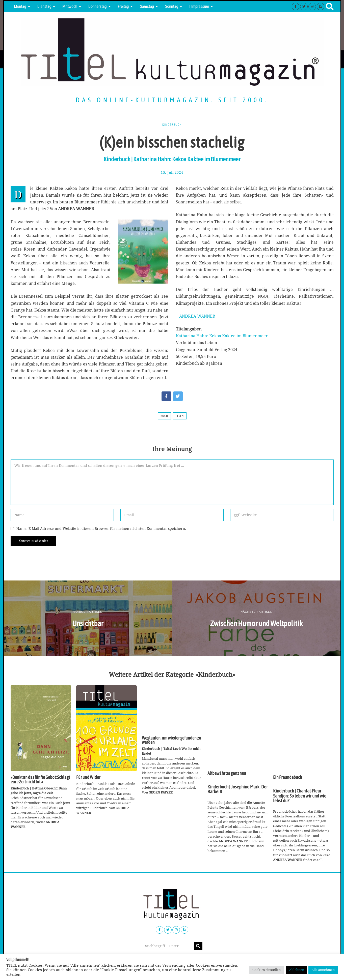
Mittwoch (70, 6)
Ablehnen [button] (297, 970)
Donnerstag (98, 6)
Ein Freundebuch (288, 777)
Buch (164, 416)
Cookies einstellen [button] (267, 970)
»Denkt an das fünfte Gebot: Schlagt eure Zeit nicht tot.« (40, 780)
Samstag (147, 6)
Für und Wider (88, 777)
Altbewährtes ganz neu (227, 773)
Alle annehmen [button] (323, 970)
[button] (198, 946)
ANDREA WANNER (197, 316)
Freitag (123, 6)
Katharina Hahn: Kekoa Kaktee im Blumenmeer (222, 336)
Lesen (180, 416)
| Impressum (199, 6)
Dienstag (44, 6)
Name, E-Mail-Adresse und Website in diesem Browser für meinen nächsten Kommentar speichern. (101, 528)
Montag (20, 6)
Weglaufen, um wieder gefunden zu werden (171, 740)
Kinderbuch (172, 125)
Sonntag (172, 6)
